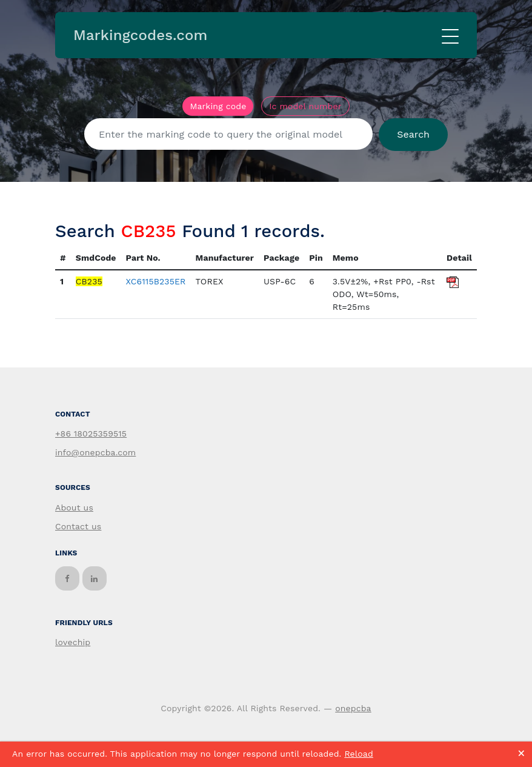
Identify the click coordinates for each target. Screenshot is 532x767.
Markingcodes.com (140, 35)
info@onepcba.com (95, 452)
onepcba (353, 708)
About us (74, 507)
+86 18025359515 (91, 434)
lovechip (73, 642)
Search (413, 134)
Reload (358, 754)
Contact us (78, 526)
